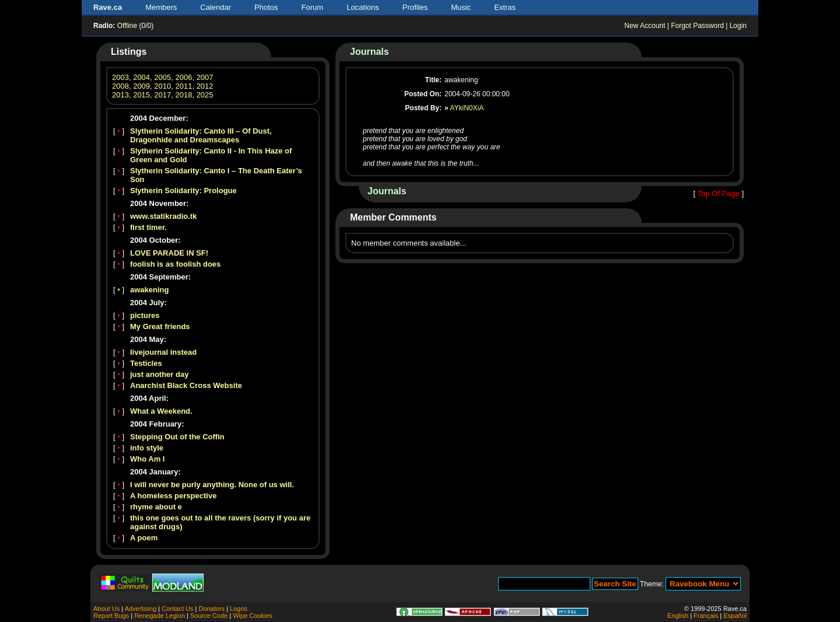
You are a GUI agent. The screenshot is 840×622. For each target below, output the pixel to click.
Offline (127, 26)
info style (147, 448)
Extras (505, 7)
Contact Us (177, 609)
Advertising (141, 609)
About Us (106, 609)
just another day (159, 374)
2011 (183, 86)
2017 (162, 95)
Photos (266, 7)
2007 (205, 77)
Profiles (415, 7)
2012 (205, 86)
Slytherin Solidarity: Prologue (183, 191)
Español (735, 616)
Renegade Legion (160, 616)
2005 (162, 77)
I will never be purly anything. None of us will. (212, 485)
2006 (183, 77)
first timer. (148, 227)
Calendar (216, 7)
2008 (120, 86)
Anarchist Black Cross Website (186, 385)
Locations (363, 7)
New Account (645, 26)
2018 (183, 95)
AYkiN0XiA (467, 108)
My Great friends (160, 326)
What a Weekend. (161, 411)
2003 (120, 77)
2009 (141, 86)
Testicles (146, 363)
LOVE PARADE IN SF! (169, 253)
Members (161, 7)
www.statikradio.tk (163, 216)
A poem (144, 538)
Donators (211, 609)
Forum (313, 7)
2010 (162, 86)
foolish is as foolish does (175, 264)
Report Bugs (111, 616)
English (678, 616)
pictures (145, 315)
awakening (149, 290)
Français (706, 616)
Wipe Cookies (253, 616)
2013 (120, 95)
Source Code (209, 616)
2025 (205, 95)
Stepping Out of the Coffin (177, 437)
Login (738, 26)
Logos (239, 609)
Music (461, 7)
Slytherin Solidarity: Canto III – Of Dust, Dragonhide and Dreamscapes (201, 135)
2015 (141, 95)
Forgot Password (697, 26)
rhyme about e (156, 507)
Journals (370, 52)
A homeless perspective (173, 496)
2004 (141, 77)
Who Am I (147, 459)
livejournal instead (163, 352)
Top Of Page (718, 193)
